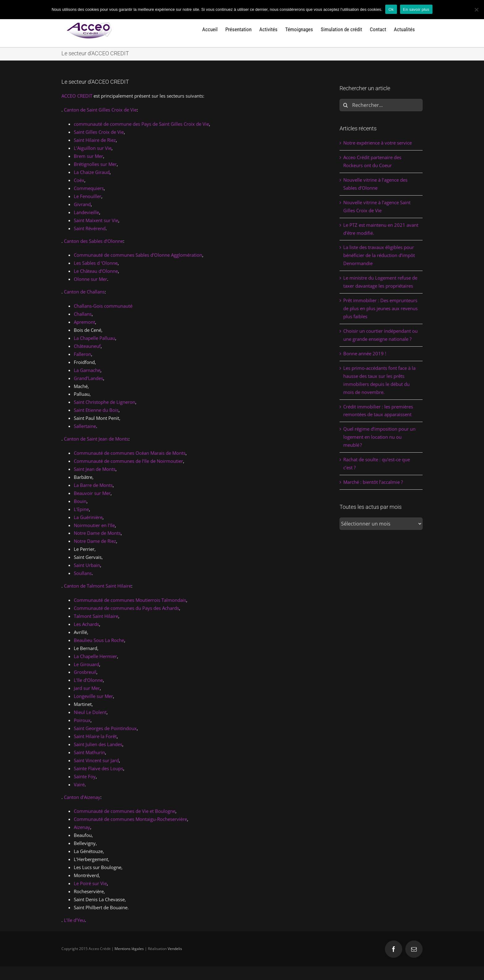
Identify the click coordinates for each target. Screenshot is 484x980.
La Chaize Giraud (92, 172)
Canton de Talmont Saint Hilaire (98, 586)
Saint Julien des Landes (98, 744)
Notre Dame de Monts (97, 533)
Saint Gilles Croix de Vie (99, 132)
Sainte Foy (85, 776)
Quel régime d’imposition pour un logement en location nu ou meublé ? (379, 437)
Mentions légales (129, 949)
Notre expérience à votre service (378, 143)
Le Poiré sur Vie (90, 883)
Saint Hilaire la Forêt (95, 736)
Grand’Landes (88, 378)
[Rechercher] (346, 105)
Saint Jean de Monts (95, 469)
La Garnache (87, 370)
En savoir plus (416, 9)
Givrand (82, 204)
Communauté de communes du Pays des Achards (126, 608)
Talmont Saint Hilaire (96, 616)
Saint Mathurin (89, 752)
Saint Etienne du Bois (96, 410)
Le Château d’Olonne (96, 271)
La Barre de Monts (93, 485)
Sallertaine (85, 426)
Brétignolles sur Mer (95, 164)
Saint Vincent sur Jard (96, 760)
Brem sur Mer (88, 156)
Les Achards (86, 624)
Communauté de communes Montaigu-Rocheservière (130, 819)
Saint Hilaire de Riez (95, 140)
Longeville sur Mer (93, 696)
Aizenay (82, 827)
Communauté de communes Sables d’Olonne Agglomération (138, 255)
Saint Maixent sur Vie (96, 220)
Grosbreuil (85, 672)
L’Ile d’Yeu (74, 920)
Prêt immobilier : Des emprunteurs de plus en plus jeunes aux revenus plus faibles (380, 308)
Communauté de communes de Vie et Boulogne (125, 811)
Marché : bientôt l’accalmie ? (373, 482)
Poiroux (82, 720)
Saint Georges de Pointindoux (105, 728)
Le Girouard (86, 664)
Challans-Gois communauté (103, 306)
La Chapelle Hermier (95, 656)
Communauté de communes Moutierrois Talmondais (130, 600)
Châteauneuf (87, 346)
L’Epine (81, 509)
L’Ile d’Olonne (88, 680)
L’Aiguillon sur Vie (93, 148)
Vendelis (175, 949)
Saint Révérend (90, 228)
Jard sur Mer (87, 688)
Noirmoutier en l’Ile (94, 525)
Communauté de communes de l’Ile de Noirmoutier (128, 461)
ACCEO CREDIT (77, 96)
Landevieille (86, 212)
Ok (391, 9)
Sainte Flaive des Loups (98, 768)
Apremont (84, 322)
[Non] (476, 10)
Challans (83, 314)
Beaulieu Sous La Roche (99, 640)
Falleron (82, 354)
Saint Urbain (87, 565)
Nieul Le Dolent (90, 712)
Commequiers (89, 188)
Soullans (83, 573)
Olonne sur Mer (90, 279)
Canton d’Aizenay (82, 797)
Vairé (79, 784)
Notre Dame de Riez (95, 541)
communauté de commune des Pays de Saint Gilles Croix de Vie (141, 124)
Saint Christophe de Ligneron (104, 402)
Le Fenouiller (88, 196)
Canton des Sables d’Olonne (94, 241)
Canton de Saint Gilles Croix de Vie (100, 110)
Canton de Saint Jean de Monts (96, 439)
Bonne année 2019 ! (365, 353)
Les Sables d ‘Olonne (96, 263)
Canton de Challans (84, 292)
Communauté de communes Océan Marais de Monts (130, 453)
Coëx (79, 180)
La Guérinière (88, 517)
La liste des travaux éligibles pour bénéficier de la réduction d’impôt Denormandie (379, 255)
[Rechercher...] (381, 105)
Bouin (80, 501)
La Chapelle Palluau (94, 338)
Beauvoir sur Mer (92, 493)
